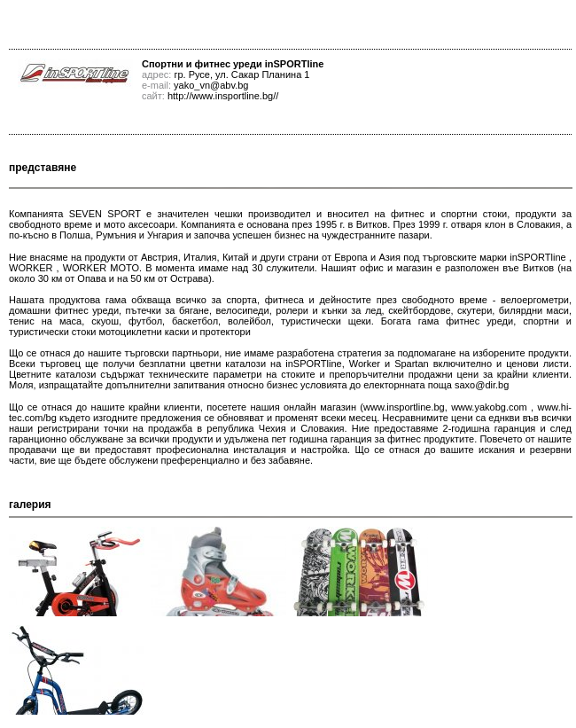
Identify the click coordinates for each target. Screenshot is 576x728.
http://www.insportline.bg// (223, 96)
